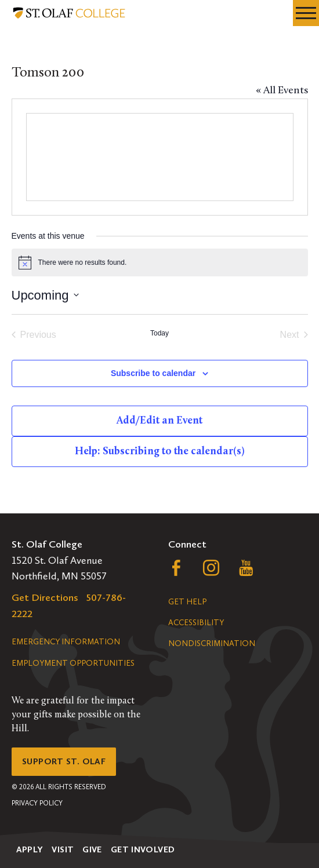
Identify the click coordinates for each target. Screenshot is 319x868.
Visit (63, 849)
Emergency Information (66, 642)
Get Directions (45, 597)
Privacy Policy (37, 803)
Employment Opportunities (73, 663)
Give (92, 849)
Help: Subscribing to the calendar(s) (159, 452)
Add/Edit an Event (159, 421)
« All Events (282, 91)
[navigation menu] (306, 13)
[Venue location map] (160, 157)
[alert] (160, 262)
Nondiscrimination (212, 643)
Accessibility (196, 623)
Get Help (187, 602)
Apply (30, 849)
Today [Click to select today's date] (159, 333)
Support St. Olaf (64, 761)
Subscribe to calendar (153, 373)
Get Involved (143, 849)
